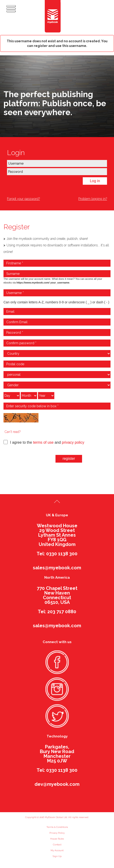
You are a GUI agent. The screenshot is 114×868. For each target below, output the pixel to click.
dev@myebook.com (57, 784)
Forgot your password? (23, 199)
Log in (95, 181)
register (69, 459)
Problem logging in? (93, 199)
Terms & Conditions (57, 827)
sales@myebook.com (57, 568)
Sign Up (57, 856)
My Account (57, 850)
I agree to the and (44, 442)
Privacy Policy (57, 833)
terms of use (43, 442)
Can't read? (13, 432)
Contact (57, 845)
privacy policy (73, 442)
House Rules (57, 839)
